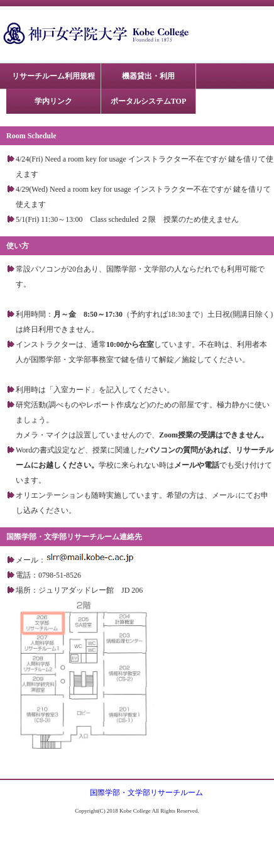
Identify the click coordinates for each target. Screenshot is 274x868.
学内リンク (53, 101)
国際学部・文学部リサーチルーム (146, 793)
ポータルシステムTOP (148, 101)
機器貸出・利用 (148, 76)
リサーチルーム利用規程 (53, 76)
